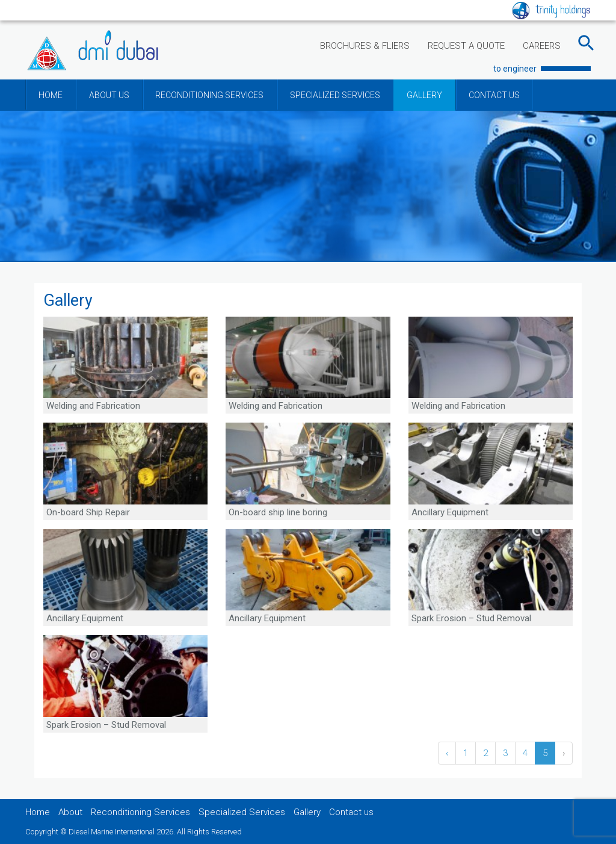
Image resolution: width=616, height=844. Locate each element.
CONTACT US (494, 95)
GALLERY (424, 95)
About (70, 812)
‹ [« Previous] (447, 753)
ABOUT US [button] (109, 95)
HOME (51, 95)
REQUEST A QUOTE (466, 46)
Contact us (351, 812)
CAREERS (542, 46)
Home (38, 812)
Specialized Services (242, 812)
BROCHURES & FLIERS (365, 46)
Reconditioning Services (140, 812)
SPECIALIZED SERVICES (335, 95)
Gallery (307, 812)
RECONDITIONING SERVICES (209, 95)
